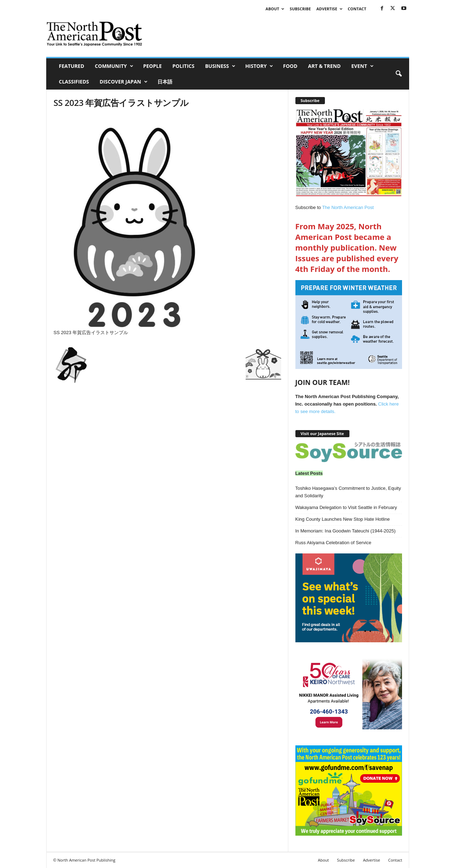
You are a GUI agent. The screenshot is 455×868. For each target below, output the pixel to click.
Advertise (329, 9)
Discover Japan (124, 82)
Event (362, 66)
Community (114, 66)
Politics (183, 66)
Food (290, 66)
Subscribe (300, 9)
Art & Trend (325, 66)
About (275, 9)
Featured (72, 66)
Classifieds (74, 82)
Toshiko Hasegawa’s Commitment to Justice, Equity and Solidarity (348, 492)
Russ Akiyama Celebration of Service (333, 543)
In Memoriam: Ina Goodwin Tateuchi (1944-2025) (346, 531)
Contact (357, 9)
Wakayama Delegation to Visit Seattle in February (346, 507)
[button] (398, 74)
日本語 (165, 82)
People (152, 66)
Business (220, 66)
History (259, 66)
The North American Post (348, 207)
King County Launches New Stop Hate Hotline (343, 519)
